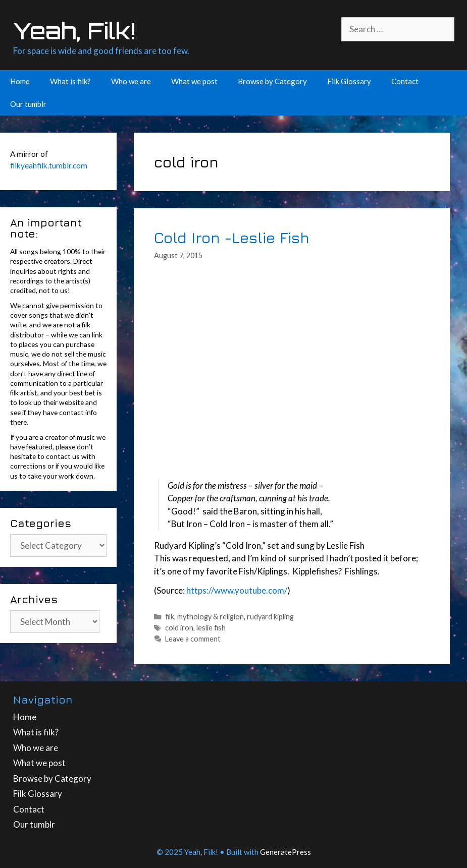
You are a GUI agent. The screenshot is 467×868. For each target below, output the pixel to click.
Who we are (131, 81)
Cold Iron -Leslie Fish (232, 237)
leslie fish (211, 628)
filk (170, 617)
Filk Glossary (349, 81)
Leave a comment (193, 639)
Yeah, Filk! (74, 31)
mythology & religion (211, 617)
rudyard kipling (270, 617)
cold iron (179, 628)
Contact (405, 81)
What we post (194, 81)
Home (20, 81)
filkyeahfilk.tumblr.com (49, 165)
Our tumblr (28, 104)
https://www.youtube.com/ (237, 590)
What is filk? (70, 81)
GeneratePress (286, 852)
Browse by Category (272, 81)
